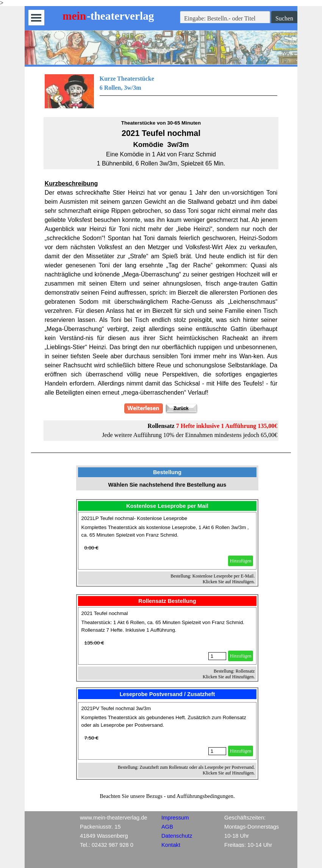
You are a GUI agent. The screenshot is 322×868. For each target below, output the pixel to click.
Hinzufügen (241, 561)
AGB (167, 827)
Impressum (175, 818)
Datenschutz (177, 836)
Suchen (284, 18)
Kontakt (171, 845)
